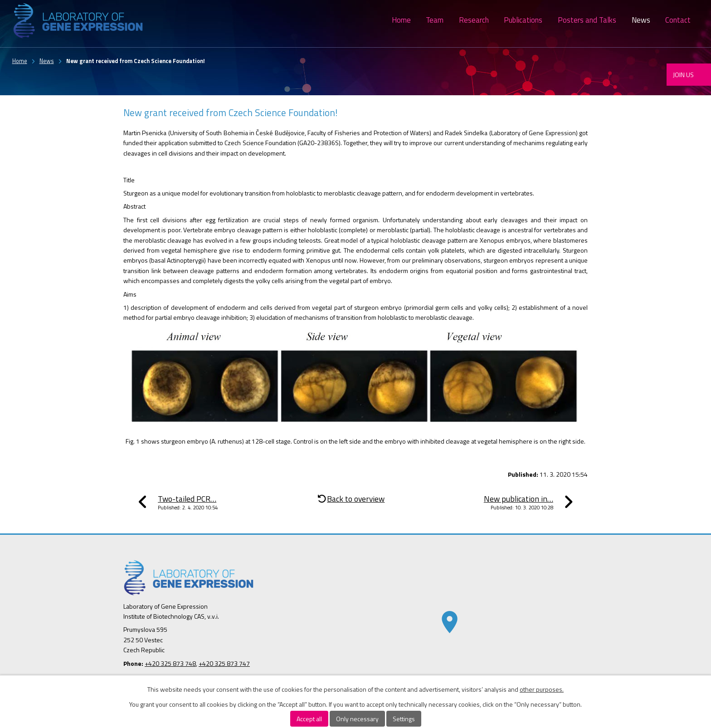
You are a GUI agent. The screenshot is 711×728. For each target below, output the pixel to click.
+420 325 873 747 (224, 663)
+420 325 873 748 (170, 663)
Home (401, 20)
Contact (678, 20)
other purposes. (542, 689)
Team (435, 20)
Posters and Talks (587, 20)
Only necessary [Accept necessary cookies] (357, 719)
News (641, 20)
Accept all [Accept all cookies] (309, 719)
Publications (523, 20)
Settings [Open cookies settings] (404, 719)
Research (474, 20)
